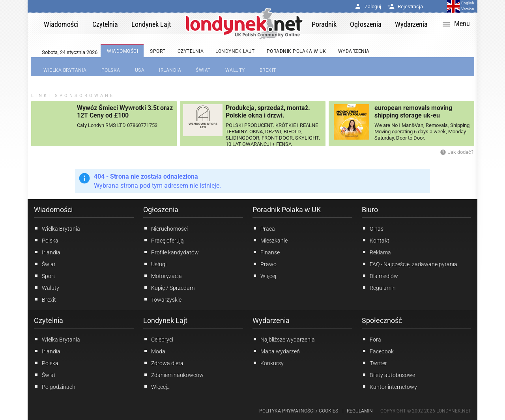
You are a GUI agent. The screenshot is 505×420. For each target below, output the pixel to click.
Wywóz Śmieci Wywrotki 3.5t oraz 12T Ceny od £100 (125, 112)
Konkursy (268, 363)
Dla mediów (380, 276)
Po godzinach (55, 386)
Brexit (45, 299)
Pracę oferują (164, 240)
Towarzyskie (162, 299)
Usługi (155, 264)
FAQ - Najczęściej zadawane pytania (410, 264)
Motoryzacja (163, 276)
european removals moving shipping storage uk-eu (413, 112)
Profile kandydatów (171, 252)
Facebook (378, 351)
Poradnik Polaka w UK (287, 210)
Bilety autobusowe (388, 375)
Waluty (47, 287)
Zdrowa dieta (163, 363)
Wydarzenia (271, 320)
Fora (371, 339)
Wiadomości (53, 210)
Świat (45, 264)
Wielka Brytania (57, 228)
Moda (154, 351)
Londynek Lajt (165, 320)
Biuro (370, 210)
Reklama (376, 252)
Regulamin (379, 287)
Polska (46, 240)
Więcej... (157, 386)
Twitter (374, 363)
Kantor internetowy (389, 386)
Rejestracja (405, 7)
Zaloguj (368, 7)
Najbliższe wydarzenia (284, 339)
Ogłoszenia (161, 210)
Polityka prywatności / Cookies (299, 411)
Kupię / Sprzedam (169, 287)
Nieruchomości (166, 228)
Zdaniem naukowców (173, 375)
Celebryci (158, 339)
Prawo (265, 264)
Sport (45, 276)
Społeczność (382, 320)
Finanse (266, 252)
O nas (373, 228)
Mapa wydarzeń (276, 351)
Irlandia (47, 252)
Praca (264, 228)
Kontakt (376, 240)
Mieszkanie (270, 240)
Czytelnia (49, 320)
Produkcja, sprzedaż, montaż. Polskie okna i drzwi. (268, 112)
